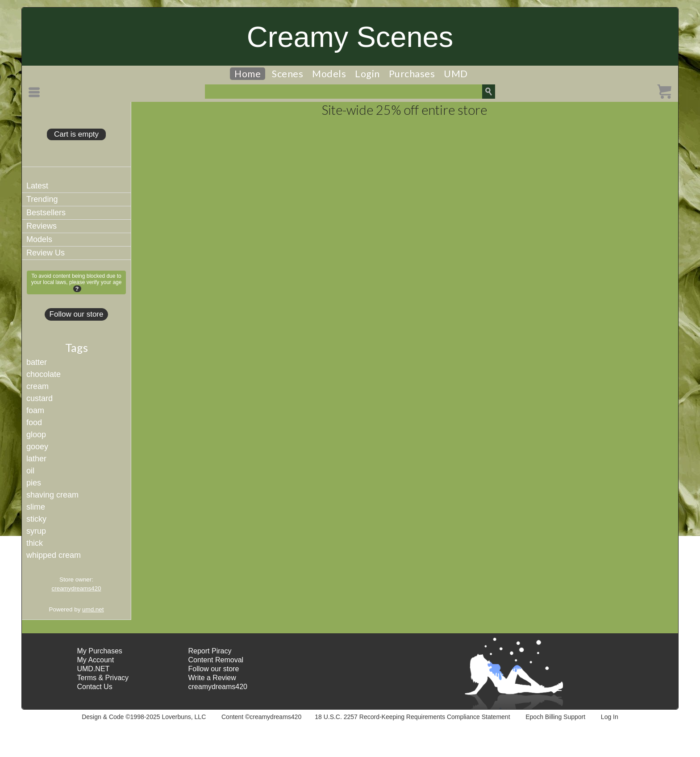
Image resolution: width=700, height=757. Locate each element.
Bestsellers (46, 213)
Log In (610, 717)
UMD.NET (93, 669)
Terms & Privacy (103, 678)
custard (40, 398)
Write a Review (212, 678)
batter (37, 362)
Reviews (42, 226)
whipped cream (54, 555)
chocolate (44, 374)
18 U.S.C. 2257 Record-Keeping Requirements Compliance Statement (412, 717)
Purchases (412, 74)
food (34, 422)
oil (30, 471)
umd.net (93, 609)
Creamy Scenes (350, 37)
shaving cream (52, 495)
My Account (95, 660)
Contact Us (94, 687)
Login (367, 74)
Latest (37, 186)
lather (36, 459)
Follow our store (77, 314)
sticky (36, 519)
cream (37, 386)
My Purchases (99, 651)
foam (35, 410)
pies (34, 483)
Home (248, 74)
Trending (42, 199)
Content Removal (216, 660)
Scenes (287, 74)
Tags (77, 347)
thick (35, 543)
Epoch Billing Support (555, 717)
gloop (36, 435)
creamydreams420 (77, 588)
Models (329, 74)
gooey (37, 447)
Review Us (46, 253)
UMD (456, 74)
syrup (36, 531)
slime (36, 507)
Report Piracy (210, 651)
